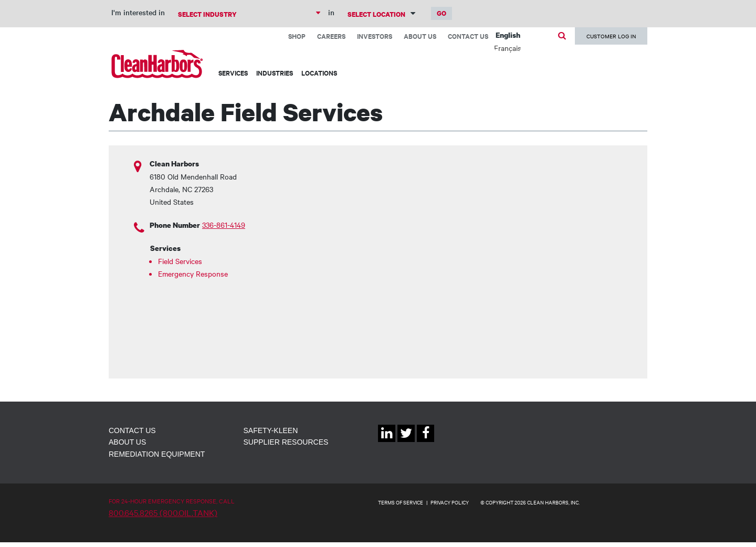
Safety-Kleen (271, 430)
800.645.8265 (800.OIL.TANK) (163, 512)
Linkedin (387, 442)
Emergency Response (193, 273)
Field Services (180, 261)
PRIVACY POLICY (450, 502)
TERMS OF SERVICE (401, 502)
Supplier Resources (286, 442)
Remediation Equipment (157, 454)
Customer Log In (611, 36)
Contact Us (468, 36)
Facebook (426, 442)
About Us (420, 36)
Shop (297, 36)
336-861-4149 (224, 225)
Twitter (406, 442)
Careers (331, 36)
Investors (375, 36)
